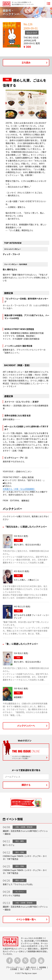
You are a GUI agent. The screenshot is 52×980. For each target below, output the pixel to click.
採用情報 (43, 967)
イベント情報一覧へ (26, 919)
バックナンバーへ (26, 726)
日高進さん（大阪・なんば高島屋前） (19, 489)
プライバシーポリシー (14, 967)
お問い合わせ (31, 967)
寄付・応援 (24, 969)
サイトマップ (37, 969)
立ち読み (26, 62)
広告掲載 (14, 969)
